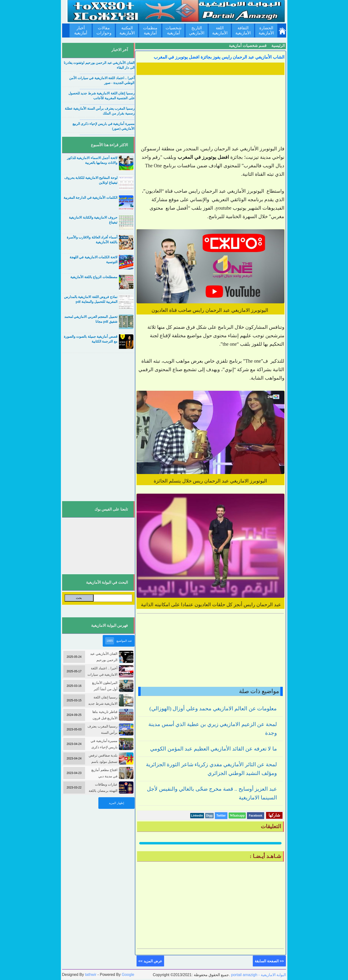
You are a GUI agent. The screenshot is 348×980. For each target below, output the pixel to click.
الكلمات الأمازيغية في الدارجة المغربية (91, 198)
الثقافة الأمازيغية (243, 31)
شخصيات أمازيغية (174, 31)
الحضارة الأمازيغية (266, 31)
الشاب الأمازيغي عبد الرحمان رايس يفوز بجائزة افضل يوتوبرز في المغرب (219, 57)
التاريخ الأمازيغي (197, 31)
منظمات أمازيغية (150, 31)
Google (128, 975)
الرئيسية (278, 46)
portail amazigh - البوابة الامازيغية (258, 975)
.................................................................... (107, 73)
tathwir (91, 975)
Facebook (255, 816)
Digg (209, 816)
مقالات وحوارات (104, 31)
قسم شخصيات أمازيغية (248, 46)
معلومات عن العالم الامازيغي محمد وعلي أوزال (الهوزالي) (213, 708)
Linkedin (197, 816)
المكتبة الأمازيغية (127, 31)
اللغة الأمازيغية (220, 31)
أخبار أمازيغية (81, 31)
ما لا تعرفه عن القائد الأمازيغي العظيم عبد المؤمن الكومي (214, 749)
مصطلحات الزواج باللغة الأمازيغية (94, 277)
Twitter (221, 816)
